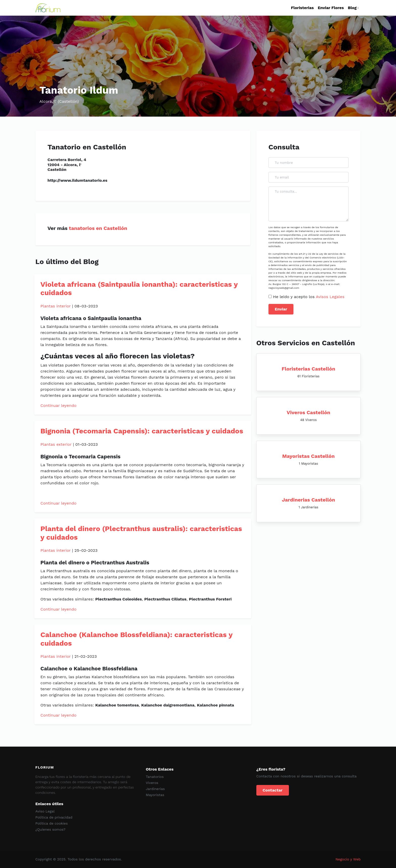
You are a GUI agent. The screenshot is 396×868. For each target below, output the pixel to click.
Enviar (281, 309)
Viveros (152, 783)
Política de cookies (52, 823)
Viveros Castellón (308, 412)
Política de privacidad (54, 817)
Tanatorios (155, 777)
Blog (352, 8)
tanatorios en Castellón (98, 228)
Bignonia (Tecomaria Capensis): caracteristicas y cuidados (142, 431)
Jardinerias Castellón (308, 500)
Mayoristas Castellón (308, 456)
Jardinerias (155, 789)
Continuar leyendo (58, 405)
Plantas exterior (56, 444)
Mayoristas (155, 795)
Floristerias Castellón (308, 369)
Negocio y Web (348, 859)
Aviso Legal (45, 811)
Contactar (273, 790)
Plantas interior (56, 306)
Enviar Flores (331, 8)
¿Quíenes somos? (50, 829)
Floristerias (302, 8)
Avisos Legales (330, 297)
